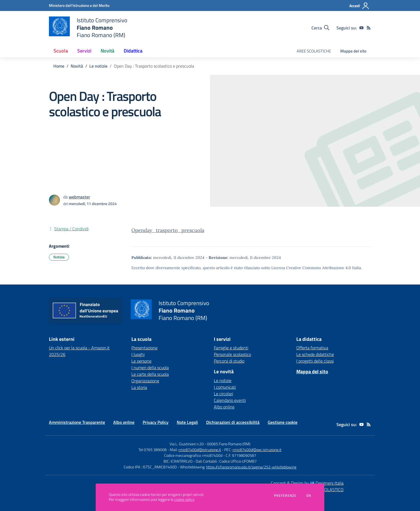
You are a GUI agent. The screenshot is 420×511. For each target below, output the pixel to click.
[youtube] (361, 28)
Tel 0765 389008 (153, 450)
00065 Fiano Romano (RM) (229, 444)
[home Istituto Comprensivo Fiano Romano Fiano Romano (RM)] (88, 28)
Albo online (224, 407)
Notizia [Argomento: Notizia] (59, 257)
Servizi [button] (84, 51)
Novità (77, 66)
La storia (139, 387)
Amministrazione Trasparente (77, 422)
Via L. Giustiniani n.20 (187, 444)
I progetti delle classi (315, 361)
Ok (309, 496)
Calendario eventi (230, 400)
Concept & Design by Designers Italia (307, 483)
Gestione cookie (283, 422)
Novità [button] (107, 51)
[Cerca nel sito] (320, 28)
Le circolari (223, 394)
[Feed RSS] (369, 28)
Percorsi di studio (229, 361)
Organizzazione (145, 381)
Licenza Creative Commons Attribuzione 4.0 (311, 268)
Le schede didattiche (315, 354)
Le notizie (98, 66)
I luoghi (138, 354)
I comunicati (225, 387)
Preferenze (285, 496)
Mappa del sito (353, 51)
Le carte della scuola (150, 374)
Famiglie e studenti (231, 348)
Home (59, 66)
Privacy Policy (156, 422)
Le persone (141, 361)
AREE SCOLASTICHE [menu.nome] (314, 51)
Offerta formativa (312, 348)
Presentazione (144, 348)
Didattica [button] (133, 51)
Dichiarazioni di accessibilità (233, 422)
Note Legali (187, 422)
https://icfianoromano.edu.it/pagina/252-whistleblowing (251, 467)
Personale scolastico (232, 354)
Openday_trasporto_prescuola (168, 230)
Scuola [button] (61, 51)
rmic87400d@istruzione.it (200, 450)
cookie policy (184, 499)
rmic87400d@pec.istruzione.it (257, 450)
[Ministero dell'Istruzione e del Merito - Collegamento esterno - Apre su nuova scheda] (79, 5)
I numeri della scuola (150, 368)
